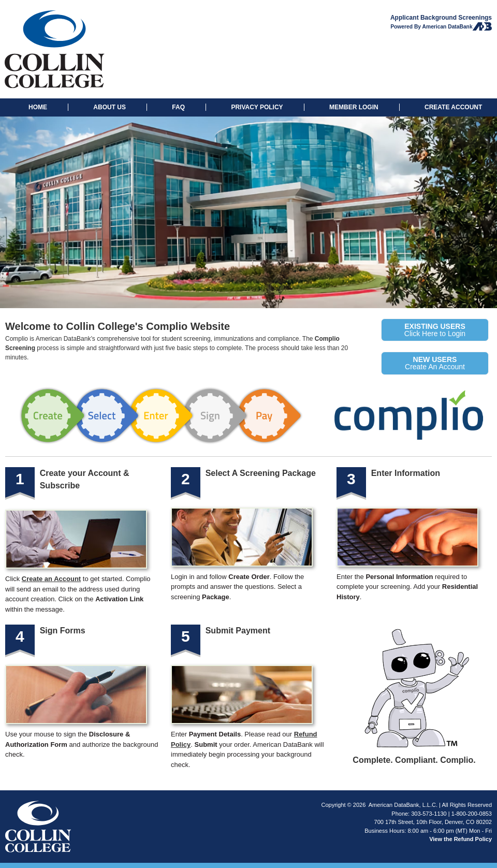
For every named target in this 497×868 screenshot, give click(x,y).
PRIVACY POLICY (257, 107)
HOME (38, 107)
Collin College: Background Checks (88, 49)
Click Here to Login (435, 330)
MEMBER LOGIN (354, 107)
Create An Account (435, 363)
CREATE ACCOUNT (453, 107)
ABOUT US (109, 107)
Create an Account (51, 579)
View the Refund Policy (461, 839)
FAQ (178, 107)
